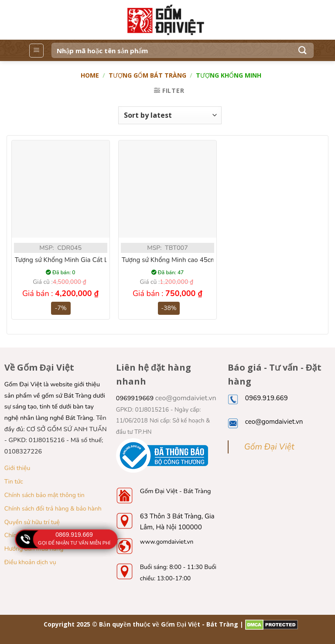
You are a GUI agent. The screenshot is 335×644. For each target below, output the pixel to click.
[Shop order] (170, 115)
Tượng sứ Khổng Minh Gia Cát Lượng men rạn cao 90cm (97, 260)
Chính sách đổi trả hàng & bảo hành (53, 509)
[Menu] (36, 51)
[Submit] (303, 50)
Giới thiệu (17, 468)
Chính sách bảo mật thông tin (44, 495)
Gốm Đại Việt (269, 447)
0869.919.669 (74, 535)
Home (90, 75)
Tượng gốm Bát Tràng (147, 75)
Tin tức (14, 482)
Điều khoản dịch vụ (30, 562)
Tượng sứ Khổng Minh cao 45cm (169, 260)
